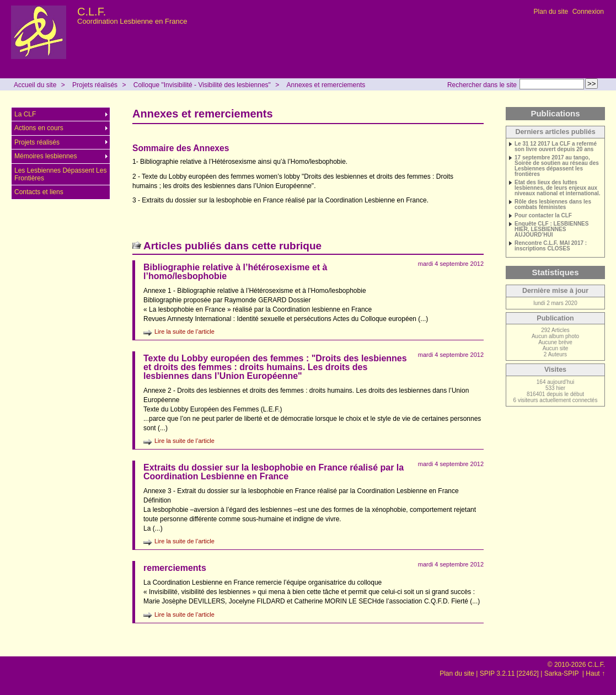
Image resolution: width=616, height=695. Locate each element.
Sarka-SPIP (563, 673)
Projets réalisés (95, 85)
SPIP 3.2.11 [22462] (509, 673)
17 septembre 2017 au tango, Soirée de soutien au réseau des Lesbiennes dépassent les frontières (557, 166)
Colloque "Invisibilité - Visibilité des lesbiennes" (202, 85)
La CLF (25, 114)
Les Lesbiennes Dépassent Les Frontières (60, 174)
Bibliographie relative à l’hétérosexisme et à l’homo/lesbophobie (235, 272)
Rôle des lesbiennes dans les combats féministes (553, 205)
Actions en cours (39, 128)
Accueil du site (35, 85)
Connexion (588, 12)
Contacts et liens (39, 192)
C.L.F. (92, 12)
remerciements (175, 568)
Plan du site (551, 12)
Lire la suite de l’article (184, 332)
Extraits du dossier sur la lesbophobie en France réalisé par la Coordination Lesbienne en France (274, 472)
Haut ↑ (595, 673)
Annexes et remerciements (326, 85)
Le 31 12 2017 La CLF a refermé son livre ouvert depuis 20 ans (556, 147)
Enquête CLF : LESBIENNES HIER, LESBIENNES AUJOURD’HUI (551, 229)
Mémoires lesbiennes (45, 156)
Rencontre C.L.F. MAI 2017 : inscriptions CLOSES (551, 246)
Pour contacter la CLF (543, 216)
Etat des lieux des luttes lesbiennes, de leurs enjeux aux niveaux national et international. (558, 188)
